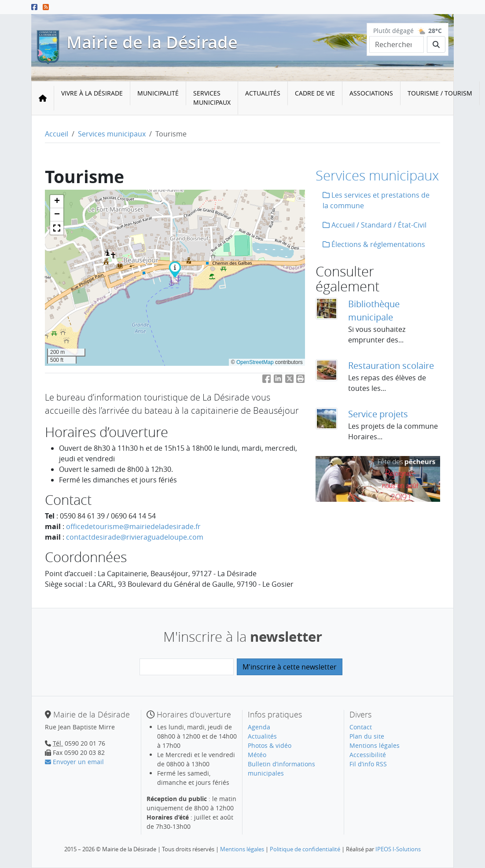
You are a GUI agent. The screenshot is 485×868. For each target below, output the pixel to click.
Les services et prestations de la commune (376, 200)
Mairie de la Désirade (152, 42)
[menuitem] (92, 98)
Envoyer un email (74, 762)
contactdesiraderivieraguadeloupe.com (135, 537)
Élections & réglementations (374, 244)
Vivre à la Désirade (92, 93)
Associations (371, 93)
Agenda (259, 727)
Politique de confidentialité (305, 849)
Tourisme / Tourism (440, 93)
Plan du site (367, 736)
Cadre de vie (315, 93)
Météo (257, 755)
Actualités (263, 93)
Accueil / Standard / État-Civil (375, 225)
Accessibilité (368, 755)
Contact (361, 727)
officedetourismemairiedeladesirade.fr (133, 526)
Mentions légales (375, 745)
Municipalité (158, 93)
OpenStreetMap (255, 362)
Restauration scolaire (391, 366)
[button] (175, 269)
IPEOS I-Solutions (398, 849)
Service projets (378, 414)
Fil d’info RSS (368, 764)
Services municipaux (212, 98)
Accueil (57, 134)
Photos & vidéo (270, 745)
